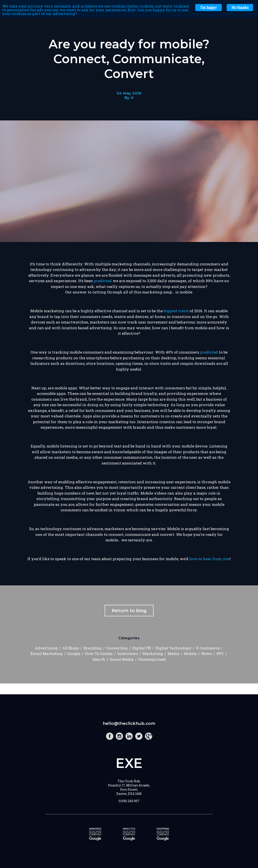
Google (74, 654)
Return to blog (129, 611)
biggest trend (176, 311)
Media (174, 654)
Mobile (190, 654)
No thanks (240, 7)
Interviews (128, 654)
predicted (103, 281)
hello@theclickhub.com (129, 723)
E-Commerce (208, 648)
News (207, 654)
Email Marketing (47, 654)
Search (99, 659)
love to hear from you (210, 559)
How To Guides (99, 654)
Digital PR (142, 648)
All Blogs (71, 648)
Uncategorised (152, 659)
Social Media (122, 659)
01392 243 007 (129, 801)
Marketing (153, 654)
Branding (93, 648)
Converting (117, 648)
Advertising (46, 648)
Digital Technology (174, 648)
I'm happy (209, 7)
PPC (220, 654)
